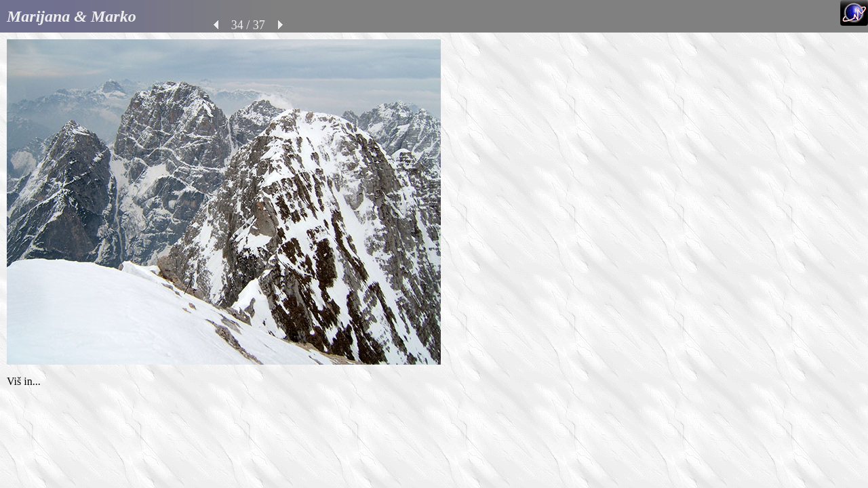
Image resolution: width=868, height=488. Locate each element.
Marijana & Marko (72, 16)
